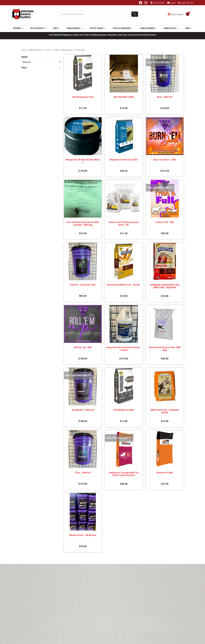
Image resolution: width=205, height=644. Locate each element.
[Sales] (168, 3)
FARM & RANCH (35, 50)
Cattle (56, 50)
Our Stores (159, 3)
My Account (177, 14)
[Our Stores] (152, 3)
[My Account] (169, 14)
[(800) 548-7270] (179, 3)
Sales (173, 3)
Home (24, 50)
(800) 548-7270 (188, 3)
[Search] (135, 14)
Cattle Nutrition (67, 50)
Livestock (48, 50)
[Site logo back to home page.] (23, 14)
